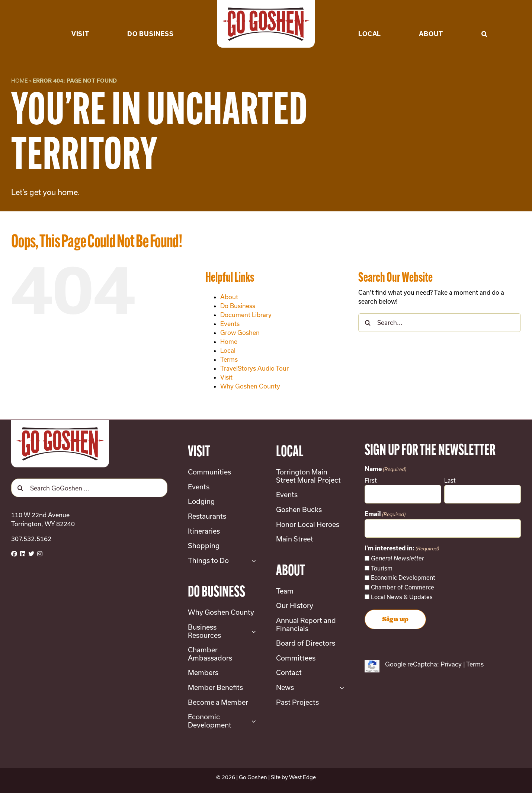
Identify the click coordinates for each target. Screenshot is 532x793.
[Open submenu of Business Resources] (252, 631)
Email (385, 514)
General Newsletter (398, 558)
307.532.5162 (31, 539)
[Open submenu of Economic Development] (252, 721)
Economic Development (403, 578)
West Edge (302, 777)
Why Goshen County (250, 386)
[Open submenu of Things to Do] (252, 561)
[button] (484, 22)
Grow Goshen (240, 332)
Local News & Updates (402, 597)
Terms (229, 359)
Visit (226, 377)
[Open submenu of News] (340, 688)
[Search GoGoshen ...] (89, 488)
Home (20, 81)
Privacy (451, 664)
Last (450, 480)
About (229, 297)
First (371, 480)
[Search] (368, 323)
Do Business (238, 306)
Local (228, 350)
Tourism (382, 568)
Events (230, 324)
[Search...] (440, 323)
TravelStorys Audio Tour (254, 368)
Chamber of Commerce (403, 587)
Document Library (246, 315)
